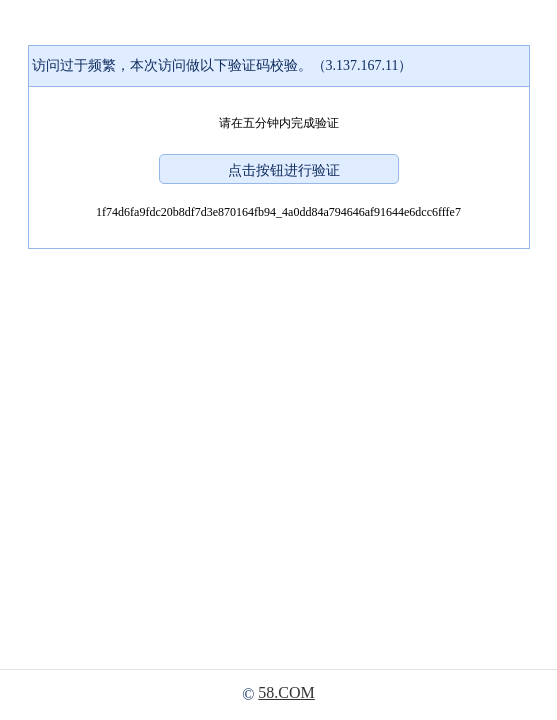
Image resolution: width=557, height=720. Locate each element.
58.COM (286, 692)
